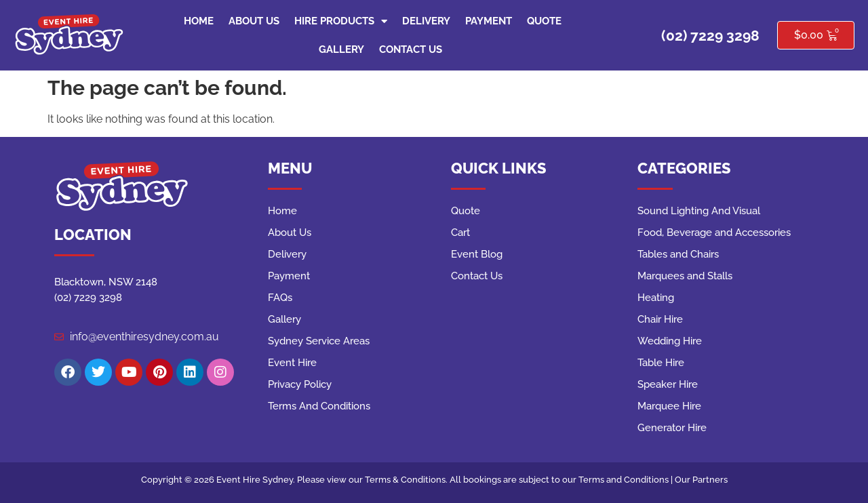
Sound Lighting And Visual (699, 211)
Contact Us (411, 49)
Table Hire (661, 363)
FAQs (280, 298)
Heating (656, 298)
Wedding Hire (670, 341)
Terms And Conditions (319, 406)
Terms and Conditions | (627, 480)
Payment (489, 21)
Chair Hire (660, 319)
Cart (460, 233)
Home (199, 21)
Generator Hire (672, 428)
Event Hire (292, 363)
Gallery (341, 49)
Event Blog (477, 254)
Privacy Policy (300, 384)
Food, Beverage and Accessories (714, 233)
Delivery (426, 21)
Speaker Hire (668, 384)
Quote (544, 21)
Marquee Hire (669, 406)
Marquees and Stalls (685, 276)
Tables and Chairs (678, 254)
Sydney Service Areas (319, 341)
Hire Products (341, 21)
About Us (254, 21)
